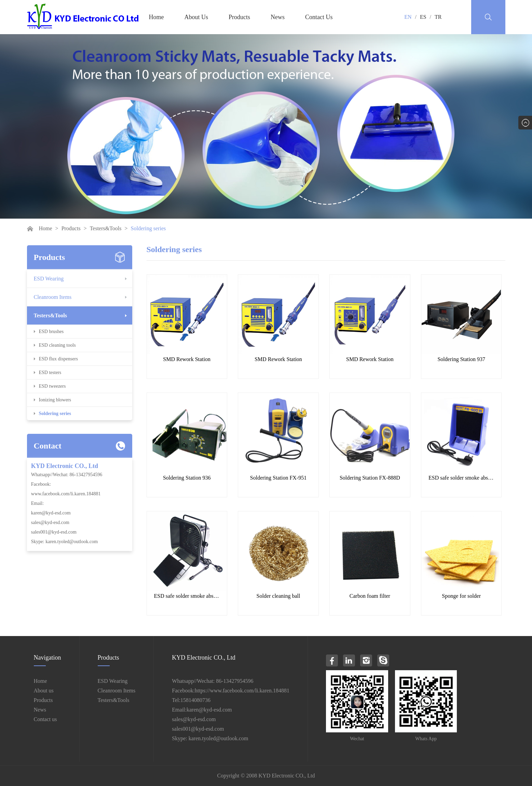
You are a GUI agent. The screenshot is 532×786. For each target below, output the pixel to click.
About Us (196, 17)
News (278, 17)
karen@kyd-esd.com (51, 513)
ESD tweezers (52, 386)
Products (239, 17)
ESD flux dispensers (58, 359)
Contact (48, 446)
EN (408, 17)
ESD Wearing (49, 279)
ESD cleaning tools (57, 345)
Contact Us (319, 17)
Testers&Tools (106, 228)
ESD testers (50, 373)
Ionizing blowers (55, 400)
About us (44, 691)
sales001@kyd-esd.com (54, 532)
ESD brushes (51, 332)
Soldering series (55, 413)
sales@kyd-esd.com (50, 522)
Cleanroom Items (53, 297)
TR (438, 17)
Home (156, 17)
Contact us (45, 719)
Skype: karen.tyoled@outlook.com (64, 542)
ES (423, 17)
